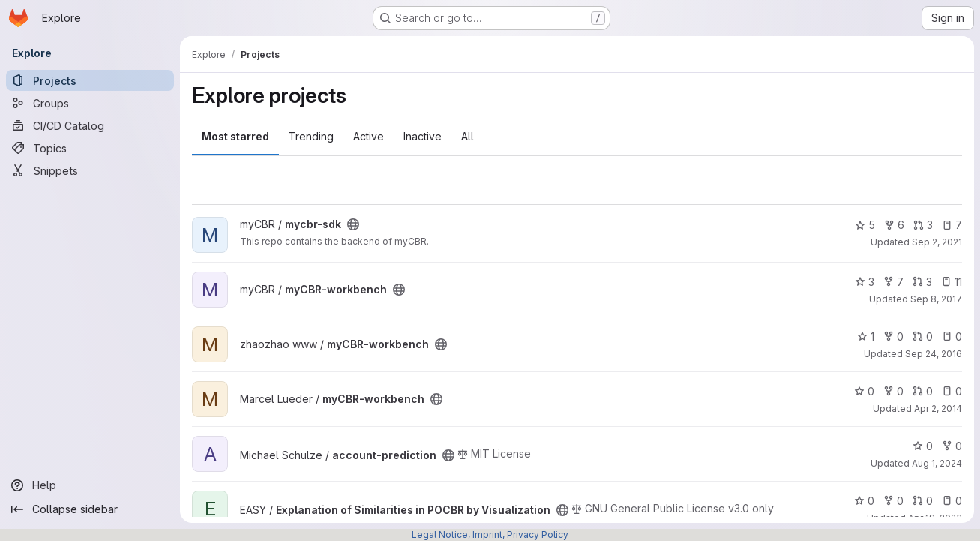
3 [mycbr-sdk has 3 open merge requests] (923, 225)
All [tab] (468, 136)
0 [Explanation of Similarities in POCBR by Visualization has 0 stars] (864, 501)
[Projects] (90, 80)
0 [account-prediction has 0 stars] (923, 446)
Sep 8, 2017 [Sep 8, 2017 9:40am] (936, 299)
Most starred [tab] (235, 136)
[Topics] (90, 148)
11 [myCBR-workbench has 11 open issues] (952, 282)
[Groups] (90, 103)
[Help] (90, 485)
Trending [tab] (311, 136)
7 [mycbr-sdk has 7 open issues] (952, 225)
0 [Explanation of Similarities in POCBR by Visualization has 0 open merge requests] (923, 501)
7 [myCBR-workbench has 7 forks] (893, 282)
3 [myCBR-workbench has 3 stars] (865, 282)
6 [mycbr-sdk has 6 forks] (894, 225)
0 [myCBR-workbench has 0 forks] (893, 337)
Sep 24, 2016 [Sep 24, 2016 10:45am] (934, 354)
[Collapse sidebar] (90, 509)
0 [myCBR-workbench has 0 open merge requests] (923, 337)
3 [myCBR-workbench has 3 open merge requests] (922, 282)
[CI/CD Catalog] (90, 125)
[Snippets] (90, 170)
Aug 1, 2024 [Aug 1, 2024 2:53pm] (937, 463)
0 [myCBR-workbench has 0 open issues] (952, 337)
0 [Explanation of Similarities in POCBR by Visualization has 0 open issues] (952, 501)
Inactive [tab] (423, 136)
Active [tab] (369, 136)
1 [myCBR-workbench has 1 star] (866, 337)
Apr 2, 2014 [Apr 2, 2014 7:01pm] (938, 409)
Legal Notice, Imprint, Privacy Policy (490, 535)
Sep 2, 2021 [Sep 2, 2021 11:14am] (937, 242)
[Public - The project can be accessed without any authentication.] (353, 224)
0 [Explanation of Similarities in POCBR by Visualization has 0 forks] (893, 501)
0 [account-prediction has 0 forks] (952, 446)
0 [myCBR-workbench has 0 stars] (864, 391)
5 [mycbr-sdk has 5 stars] (865, 225)
